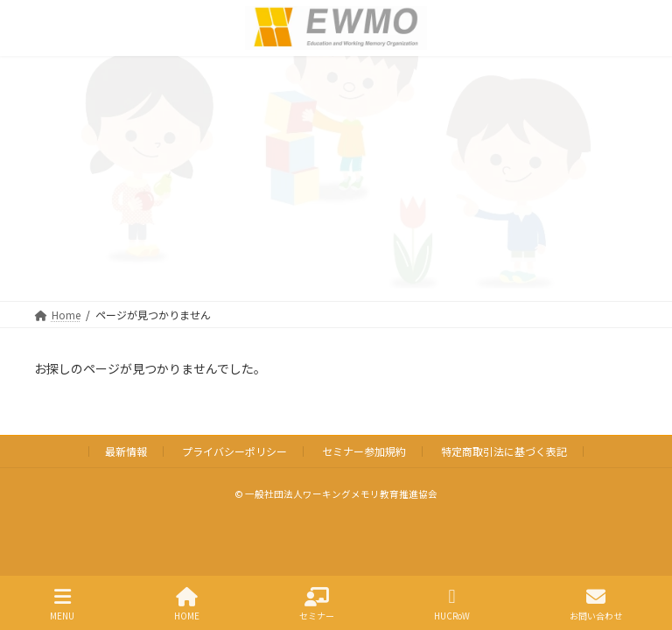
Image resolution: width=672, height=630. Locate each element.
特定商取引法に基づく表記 (504, 451)
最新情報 (126, 451)
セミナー (317, 604)
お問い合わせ (596, 604)
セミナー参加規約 (364, 451)
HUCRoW (452, 604)
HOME (187, 604)
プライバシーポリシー (234, 451)
